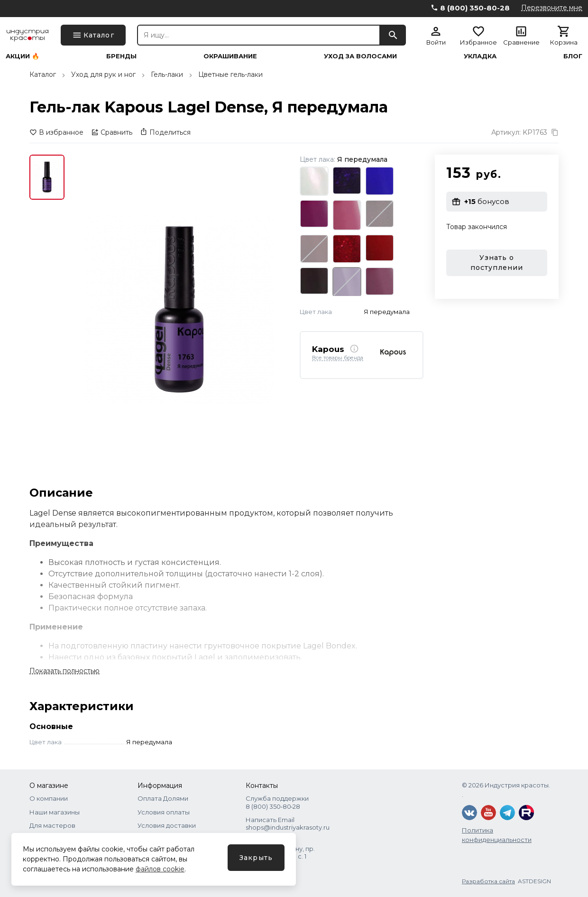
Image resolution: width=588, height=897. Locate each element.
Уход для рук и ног (103, 74)
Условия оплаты (164, 812)
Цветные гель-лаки (230, 74)
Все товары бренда (338, 358)
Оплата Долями (163, 798)
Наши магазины (55, 812)
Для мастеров (52, 825)
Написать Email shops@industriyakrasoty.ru (288, 823)
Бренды (121, 56)
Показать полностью (64, 671)
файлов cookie (160, 869)
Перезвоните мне (552, 8)
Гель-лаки (167, 74)
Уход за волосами (360, 56)
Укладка (480, 56)
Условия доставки (167, 825)
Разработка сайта (488, 881)
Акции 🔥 (23, 56)
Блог (573, 56)
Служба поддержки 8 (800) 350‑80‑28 (277, 802)
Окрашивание (230, 56)
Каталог (43, 74)
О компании (49, 798)
